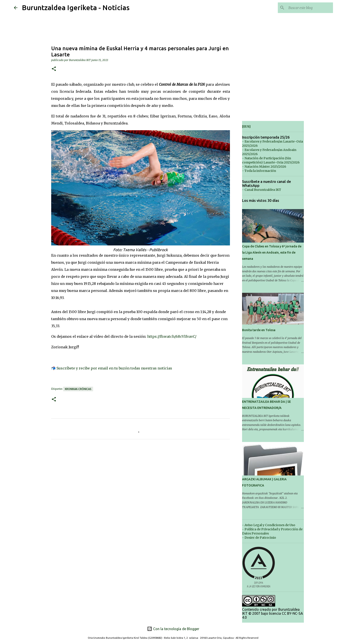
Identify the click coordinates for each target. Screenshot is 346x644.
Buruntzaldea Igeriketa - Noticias (76, 7)
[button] (54, 69)
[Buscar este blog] (310, 8)
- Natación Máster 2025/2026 (264, 167)
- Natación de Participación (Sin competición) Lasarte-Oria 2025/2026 (271, 160)
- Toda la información (259, 171)
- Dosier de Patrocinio (259, 538)
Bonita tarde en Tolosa (259, 330)
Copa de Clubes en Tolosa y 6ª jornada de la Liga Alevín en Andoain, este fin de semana (272, 252)
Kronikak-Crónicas (78, 389)
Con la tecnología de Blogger (173, 629)
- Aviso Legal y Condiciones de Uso (269, 525)
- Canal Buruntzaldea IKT (262, 190)
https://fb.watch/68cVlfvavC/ (172, 336)
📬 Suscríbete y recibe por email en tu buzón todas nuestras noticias (112, 368)
